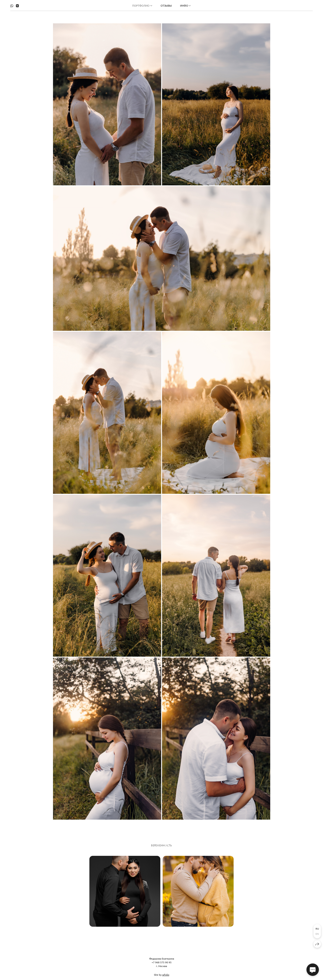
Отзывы (166, 5)
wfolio (166, 978)
